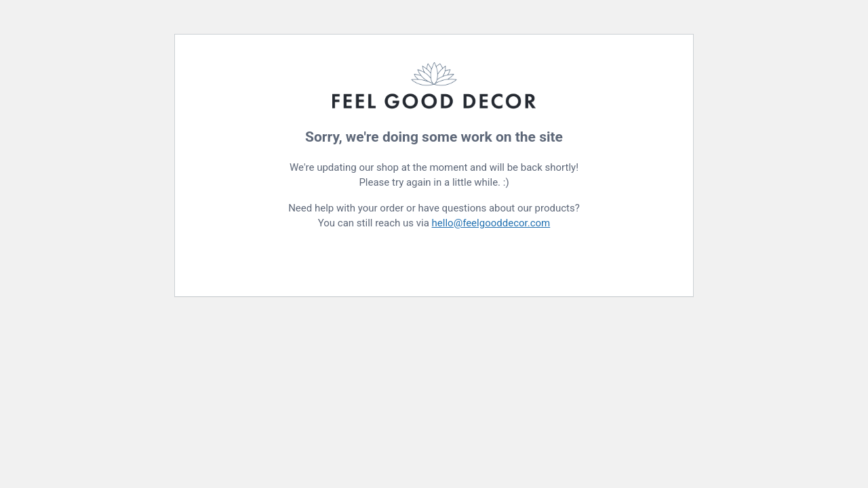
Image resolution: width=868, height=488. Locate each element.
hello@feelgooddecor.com (491, 223)
